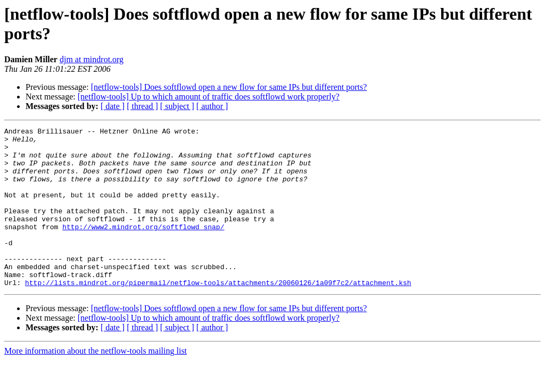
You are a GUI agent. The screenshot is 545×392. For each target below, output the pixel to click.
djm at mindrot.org (92, 59)
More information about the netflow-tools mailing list (96, 383)
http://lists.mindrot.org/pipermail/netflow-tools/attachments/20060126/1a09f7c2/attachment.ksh (218, 314)
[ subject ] (177, 106)
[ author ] (212, 106)
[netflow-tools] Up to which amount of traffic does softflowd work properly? (209, 97)
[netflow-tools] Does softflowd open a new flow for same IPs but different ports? (229, 87)
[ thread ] (142, 106)
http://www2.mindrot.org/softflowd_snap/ (143, 247)
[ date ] (113, 106)
